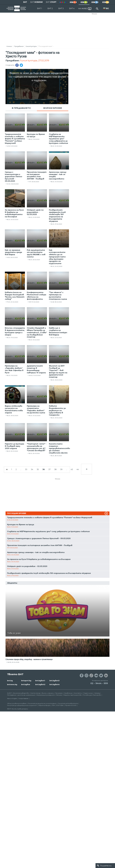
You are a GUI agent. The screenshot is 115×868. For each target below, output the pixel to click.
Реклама (94, 14)
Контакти (78, 693)
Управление (68, 693)
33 (26, 469)
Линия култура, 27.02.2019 (34, 61)
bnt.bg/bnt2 (40, 684)
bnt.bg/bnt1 (40, 681)
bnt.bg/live (26, 684)
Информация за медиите (46, 695)
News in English (12, 698)
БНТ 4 (72, 8)
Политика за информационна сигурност (22, 705)
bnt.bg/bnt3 (54, 681)
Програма (59, 693)
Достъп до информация (26, 695)
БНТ (25, 2)
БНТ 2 (50, 8)
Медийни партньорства (72, 695)
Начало (9, 46)
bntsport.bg (26, 681)
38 (55, 469)
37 (49, 469)
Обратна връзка (44, 705)
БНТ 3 (61, 8)
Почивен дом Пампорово (92, 695)
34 (32, 469)
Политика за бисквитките (68, 703)
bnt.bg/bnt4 (55, 684)
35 (38, 469)
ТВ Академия (12, 695)
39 (61, 469)
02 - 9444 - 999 (99, 683)
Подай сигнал (88, 693)
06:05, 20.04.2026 (13, 662)
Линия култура (31, 46)
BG (107, 8)
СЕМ (53, 705)
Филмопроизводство (21, 693)
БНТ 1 (40, 8)
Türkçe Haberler (23, 698)
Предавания (19, 46)
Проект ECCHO (71, 705)
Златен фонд (35, 693)
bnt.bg (10, 681)
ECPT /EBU (60, 705)
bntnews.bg (12, 684)
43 (72, 469)
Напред (97, 693)
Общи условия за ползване (17, 703)
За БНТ (9, 693)
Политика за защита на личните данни (42, 703)
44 (78, 469)
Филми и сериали (48, 693)
